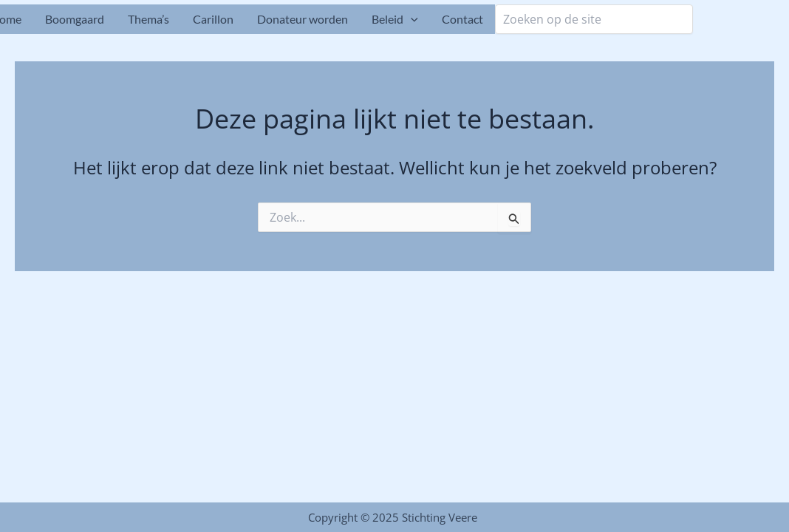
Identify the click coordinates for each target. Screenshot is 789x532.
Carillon (213, 19)
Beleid (395, 19)
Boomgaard (75, 19)
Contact (462, 19)
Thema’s (148, 19)
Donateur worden (303, 19)
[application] (411, 19)
